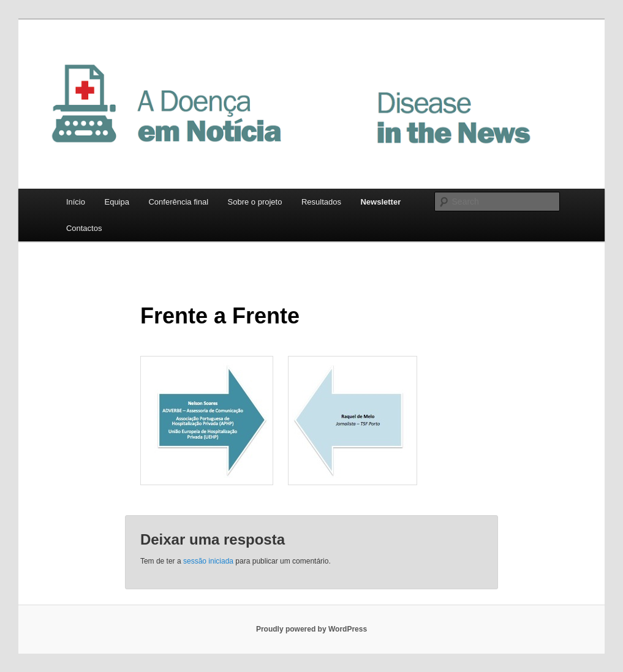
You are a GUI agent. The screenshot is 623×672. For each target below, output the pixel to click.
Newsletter (380, 202)
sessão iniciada (208, 561)
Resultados (321, 202)
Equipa (116, 202)
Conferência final (178, 202)
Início (76, 202)
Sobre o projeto (255, 202)
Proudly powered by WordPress (311, 629)
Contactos (84, 228)
